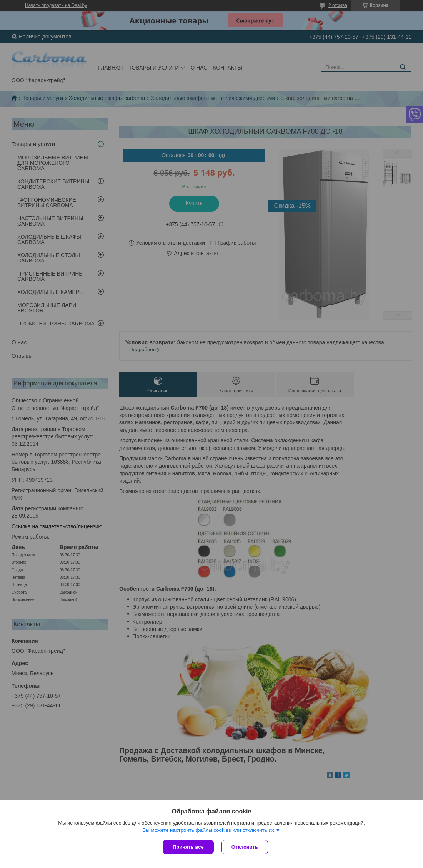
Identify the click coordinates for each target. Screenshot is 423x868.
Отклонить (245, 847)
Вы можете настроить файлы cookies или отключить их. (209, 830)
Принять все (188, 847)
